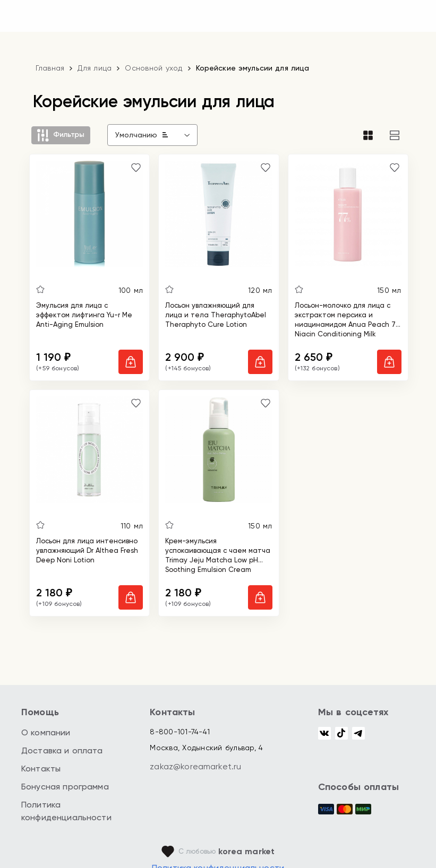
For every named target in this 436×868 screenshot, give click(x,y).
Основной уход (153, 68)
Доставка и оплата (62, 750)
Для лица (95, 68)
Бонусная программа (65, 787)
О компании (46, 732)
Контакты (41, 769)
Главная (50, 68)
